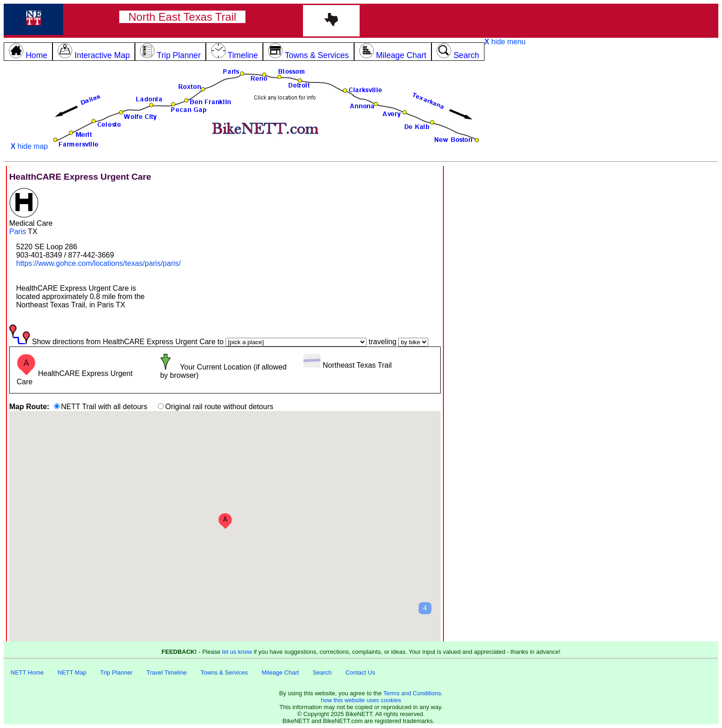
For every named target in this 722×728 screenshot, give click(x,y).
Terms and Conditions (412, 693)
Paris (17, 232)
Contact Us (360, 672)
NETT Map (72, 672)
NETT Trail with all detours (104, 407)
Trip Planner (116, 672)
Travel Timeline (167, 672)
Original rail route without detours (219, 407)
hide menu (505, 42)
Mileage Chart (280, 672)
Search (322, 672)
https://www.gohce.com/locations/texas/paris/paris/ (99, 263)
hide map (29, 146)
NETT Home (27, 672)
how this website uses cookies (361, 700)
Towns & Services (224, 672)
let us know (237, 652)
